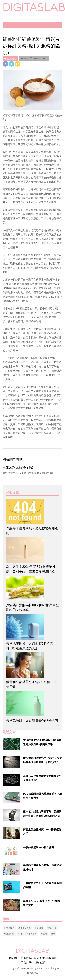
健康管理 (14, 958)
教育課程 (26, 958)
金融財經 (39, 962)
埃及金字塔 (9, 934)
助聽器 (44, 934)
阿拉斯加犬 (9, 928)
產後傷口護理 (25, 928)
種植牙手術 (52, 928)
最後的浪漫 (32, 934)
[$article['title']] (32, 511)
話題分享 (26, 962)
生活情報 (39, 958)
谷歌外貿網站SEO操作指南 (39, 847)
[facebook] (6, 64)
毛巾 (21, 934)
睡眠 (53, 934)
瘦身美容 (51, 958)
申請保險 (39, 928)
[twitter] (12, 64)
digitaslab (34, 7)
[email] (18, 64)
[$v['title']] (11, 744)
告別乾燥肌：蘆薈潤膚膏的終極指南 (32, 720)
